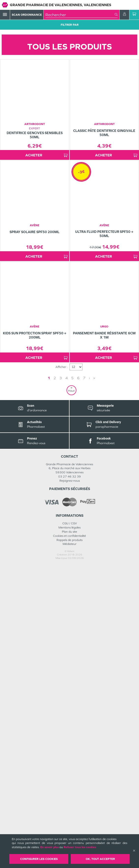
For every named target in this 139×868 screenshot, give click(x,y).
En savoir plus (49, 847)
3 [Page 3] (61, 682)
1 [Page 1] (49, 682)
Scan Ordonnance (27, 15)
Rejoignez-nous (70, 784)
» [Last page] (94, 682)
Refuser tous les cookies (80, 847)
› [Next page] (89, 682)
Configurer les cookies (39, 859)
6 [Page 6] (78, 682)
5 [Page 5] (72, 682)
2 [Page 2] (55, 682)
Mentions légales (69, 831)
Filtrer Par (70, 25)
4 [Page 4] (67, 682)
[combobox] (80, 15)
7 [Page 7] (84, 682)
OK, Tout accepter (100, 859)
